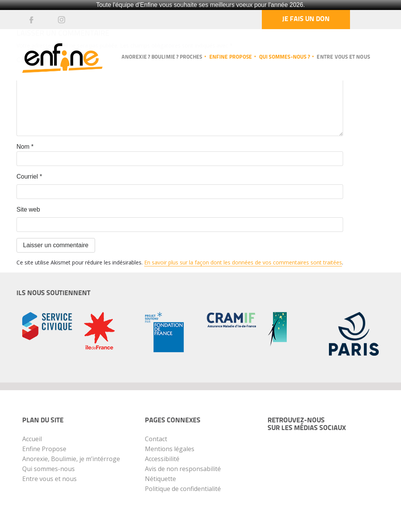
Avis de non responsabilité (183, 469)
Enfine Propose (44, 449)
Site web (28, 209)
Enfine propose (231, 57)
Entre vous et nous (343, 57)
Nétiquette (160, 479)
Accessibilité (162, 459)
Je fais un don (306, 19)
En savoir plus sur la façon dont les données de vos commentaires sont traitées (243, 262)
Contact (156, 439)
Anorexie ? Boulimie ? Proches (162, 57)
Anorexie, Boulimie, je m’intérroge (71, 459)
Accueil (32, 439)
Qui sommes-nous (48, 469)
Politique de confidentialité (183, 489)
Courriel (29, 177)
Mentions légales (170, 449)
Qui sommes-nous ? (284, 57)
